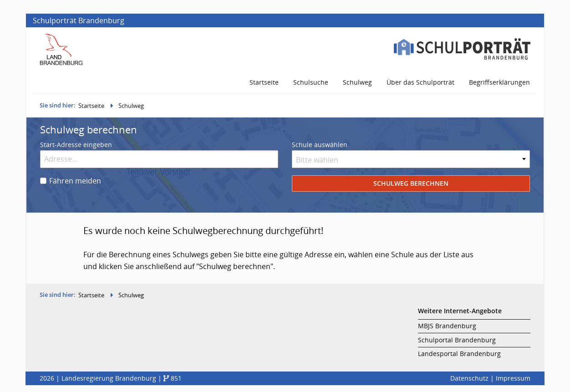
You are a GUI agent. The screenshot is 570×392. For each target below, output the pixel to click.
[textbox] (411, 160)
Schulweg (131, 106)
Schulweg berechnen (411, 183)
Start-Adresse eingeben (76, 145)
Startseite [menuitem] (264, 82)
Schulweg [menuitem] (357, 82)
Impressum (513, 378)
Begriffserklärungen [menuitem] (499, 82)
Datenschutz (469, 378)
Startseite (91, 106)
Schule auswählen (320, 145)
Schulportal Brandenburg (457, 340)
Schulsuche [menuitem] (311, 82)
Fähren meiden (75, 181)
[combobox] (411, 159)
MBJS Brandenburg (447, 326)
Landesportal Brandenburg (459, 354)
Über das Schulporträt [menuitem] (420, 82)
